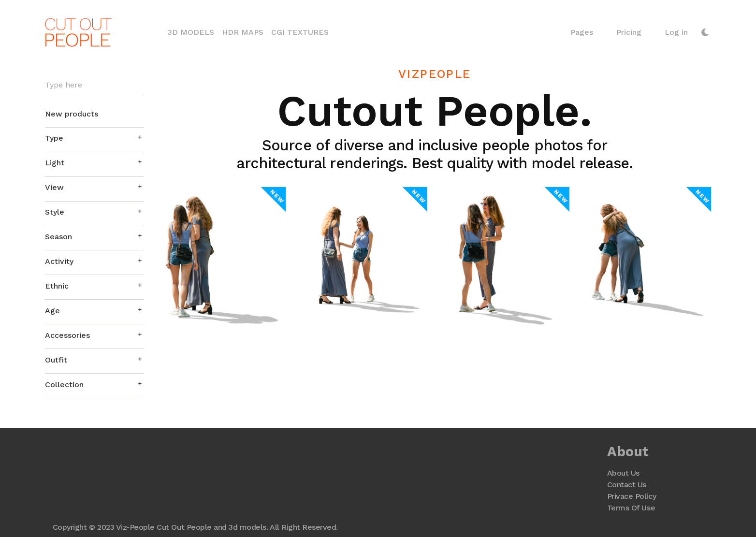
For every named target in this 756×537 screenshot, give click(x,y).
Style (55, 212)
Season (58, 237)
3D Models (193, 31)
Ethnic (57, 286)
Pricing (629, 32)
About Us (623, 473)
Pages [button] (582, 32)
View (54, 187)
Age (52, 311)
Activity (59, 261)
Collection (64, 385)
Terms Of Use (631, 508)
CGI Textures (300, 32)
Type (54, 138)
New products (72, 114)
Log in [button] (676, 32)
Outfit (56, 360)
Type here (64, 85)
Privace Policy (632, 496)
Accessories (67, 335)
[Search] (94, 85)
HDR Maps (243, 32)
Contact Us (627, 485)
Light (55, 163)
